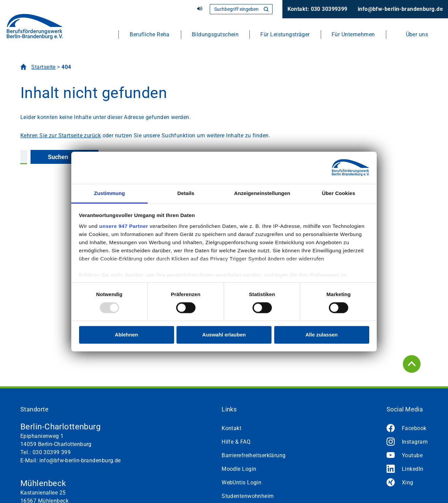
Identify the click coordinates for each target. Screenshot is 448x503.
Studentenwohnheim (248, 496)
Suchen (58, 157)
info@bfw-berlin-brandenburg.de (400, 9)
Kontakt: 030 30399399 (318, 9)
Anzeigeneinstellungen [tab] (262, 193)
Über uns (417, 34)
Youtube (412, 455)
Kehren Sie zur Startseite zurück (61, 136)
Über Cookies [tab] (339, 193)
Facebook (414, 428)
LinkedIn (413, 469)
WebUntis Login (241, 482)
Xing (408, 482)
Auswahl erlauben (224, 335)
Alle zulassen (322, 335)
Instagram (415, 442)
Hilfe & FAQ (236, 442)
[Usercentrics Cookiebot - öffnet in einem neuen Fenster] (340, 168)
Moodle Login (239, 469)
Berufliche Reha (150, 34)
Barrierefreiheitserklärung (254, 455)
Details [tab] (186, 193)
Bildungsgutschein (215, 34)
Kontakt (231, 428)
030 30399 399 (52, 452)
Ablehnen (126, 335)
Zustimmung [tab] (109, 193)
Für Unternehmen (353, 34)
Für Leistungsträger (285, 34)
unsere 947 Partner (124, 226)
